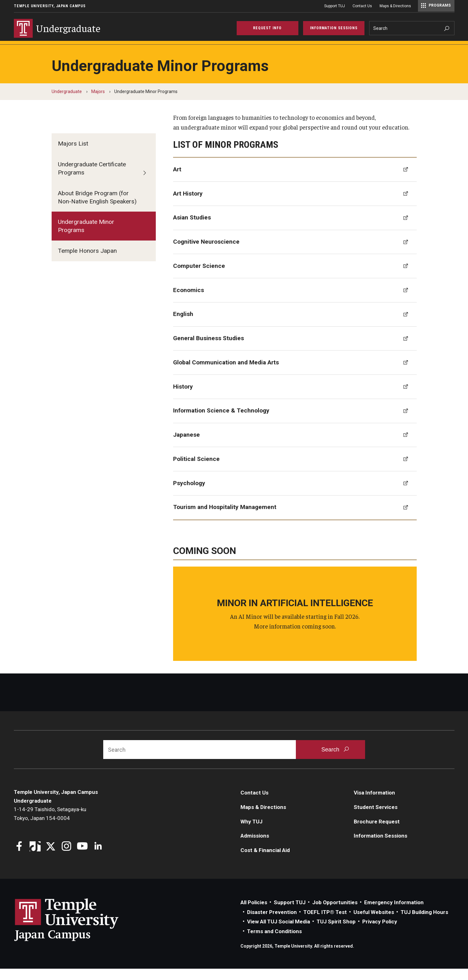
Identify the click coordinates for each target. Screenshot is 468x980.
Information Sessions (381, 847)
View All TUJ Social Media (279, 933)
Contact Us (362, 6)
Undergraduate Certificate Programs (92, 180)
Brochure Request (377, 833)
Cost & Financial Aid (145, 49)
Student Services (276, 49)
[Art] (295, 181)
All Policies (254, 914)
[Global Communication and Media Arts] (295, 374)
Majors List (73, 155)
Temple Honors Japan (87, 262)
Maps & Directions (395, 6)
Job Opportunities (335, 914)
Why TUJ (27, 49)
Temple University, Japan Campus (50, 6)
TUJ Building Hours (424, 923)
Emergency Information (394, 914)
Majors (59, 49)
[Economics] (295, 302)
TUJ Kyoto (321, 49)
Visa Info (192, 49)
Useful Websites (374, 923)
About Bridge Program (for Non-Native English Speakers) (97, 209)
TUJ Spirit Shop (336, 933)
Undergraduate (67, 103)
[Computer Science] (295, 277)
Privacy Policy (380, 933)
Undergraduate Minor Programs (86, 237)
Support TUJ (335, 6)
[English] (295, 326)
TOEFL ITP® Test (325, 923)
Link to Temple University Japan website (77, 931)
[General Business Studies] (295, 350)
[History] (295, 398)
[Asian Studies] (295, 229)
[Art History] (295, 205)
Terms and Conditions (274, 943)
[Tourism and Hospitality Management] (295, 519)
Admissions (95, 49)
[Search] (412, 28)
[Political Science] (295, 470)
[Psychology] (295, 495)
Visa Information (374, 804)
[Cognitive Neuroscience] (295, 253)
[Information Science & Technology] (295, 422)
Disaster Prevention (272, 923)
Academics (230, 49)
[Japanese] (295, 446)
